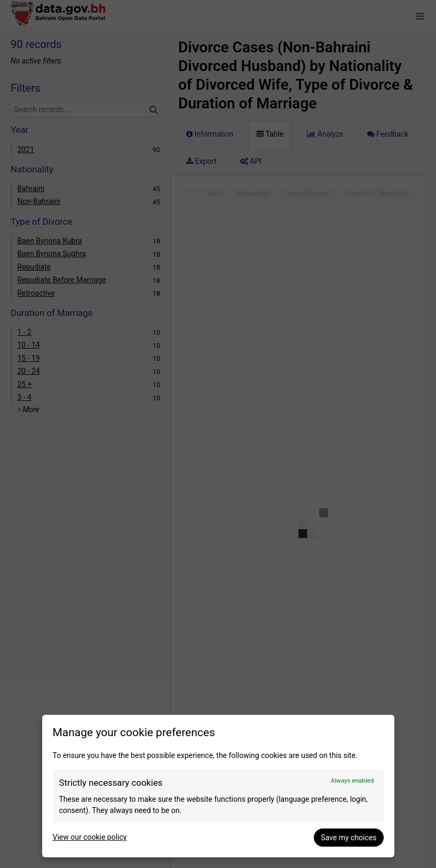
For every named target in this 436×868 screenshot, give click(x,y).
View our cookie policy (90, 837)
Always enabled (352, 780)
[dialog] (218, 786)
